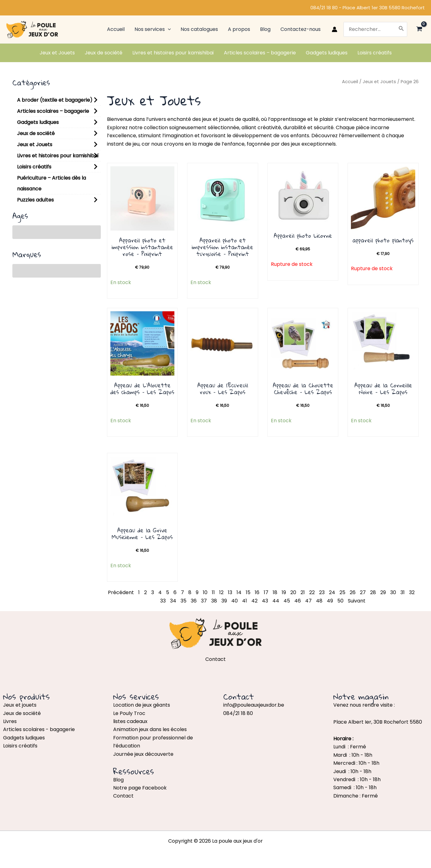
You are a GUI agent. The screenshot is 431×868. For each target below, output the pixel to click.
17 (266, 592)
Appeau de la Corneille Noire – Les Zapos (383, 389)
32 (412, 592)
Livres (10, 721)
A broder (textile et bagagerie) (55, 100)
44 (276, 601)
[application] (168, 29)
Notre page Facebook (140, 788)
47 (308, 601)
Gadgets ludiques (38, 122)
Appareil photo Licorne (303, 236)
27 (363, 592)
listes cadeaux (130, 721)
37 (204, 601)
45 (287, 601)
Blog (118, 780)
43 (265, 601)
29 (383, 592)
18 (275, 592)
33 (163, 601)
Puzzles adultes (35, 200)
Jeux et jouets (20, 705)
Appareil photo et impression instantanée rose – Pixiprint (142, 247)
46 (298, 601)
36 (194, 601)
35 (183, 601)
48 (319, 601)
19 (284, 592)
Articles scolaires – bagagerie (53, 111)
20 (293, 592)
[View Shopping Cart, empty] (419, 30)
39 (224, 601)
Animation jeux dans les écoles (150, 729)
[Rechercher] (401, 29)
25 (342, 592)
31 (403, 592)
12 (221, 592)
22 (312, 592)
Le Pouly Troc (129, 713)
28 (373, 592)
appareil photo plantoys (383, 240)
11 (213, 592)
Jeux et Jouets (35, 145)
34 (173, 601)
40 (235, 601)
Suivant (357, 601)
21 (303, 592)
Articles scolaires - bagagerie (39, 729)
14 (239, 592)
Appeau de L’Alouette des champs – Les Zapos (142, 389)
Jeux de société (36, 133)
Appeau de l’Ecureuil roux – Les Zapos (223, 389)
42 (254, 601)
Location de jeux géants (142, 705)
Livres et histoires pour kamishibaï (58, 156)
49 (330, 601)
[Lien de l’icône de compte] (335, 29)
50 (340, 601)
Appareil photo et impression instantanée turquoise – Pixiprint (222, 247)
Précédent (121, 592)
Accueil (350, 82)
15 (248, 592)
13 (230, 592)
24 (332, 592)
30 (393, 592)
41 (245, 601)
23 (322, 592)
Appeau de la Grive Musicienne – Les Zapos (142, 534)
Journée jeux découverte (143, 754)
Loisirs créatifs (34, 167)
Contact (123, 796)
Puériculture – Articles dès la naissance (51, 183)
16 (257, 592)
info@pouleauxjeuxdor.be (254, 705)
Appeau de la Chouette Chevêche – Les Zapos (303, 389)
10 (205, 592)
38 (214, 601)
